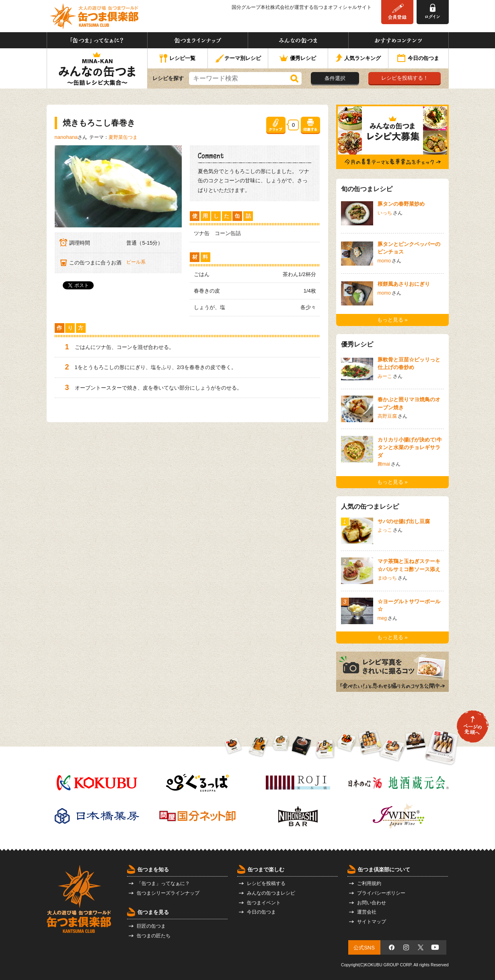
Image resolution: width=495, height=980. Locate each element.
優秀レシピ (298, 59)
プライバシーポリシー (381, 893)
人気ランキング (358, 59)
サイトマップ (372, 922)
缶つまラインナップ (198, 40)
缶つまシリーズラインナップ (168, 893)
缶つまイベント (264, 903)
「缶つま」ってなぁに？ (97, 40)
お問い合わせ (372, 903)
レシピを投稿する (266, 883)
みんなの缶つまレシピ (271, 893)
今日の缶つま (418, 59)
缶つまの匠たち (154, 936)
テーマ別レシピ (238, 59)
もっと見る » (392, 320)
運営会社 (367, 912)
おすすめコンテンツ (398, 40)
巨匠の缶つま (151, 926)
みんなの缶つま (298, 40)
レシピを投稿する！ (405, 78)
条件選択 (335, 78)
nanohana (66, 137)
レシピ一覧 (178, 59)
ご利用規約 (369, 883)
